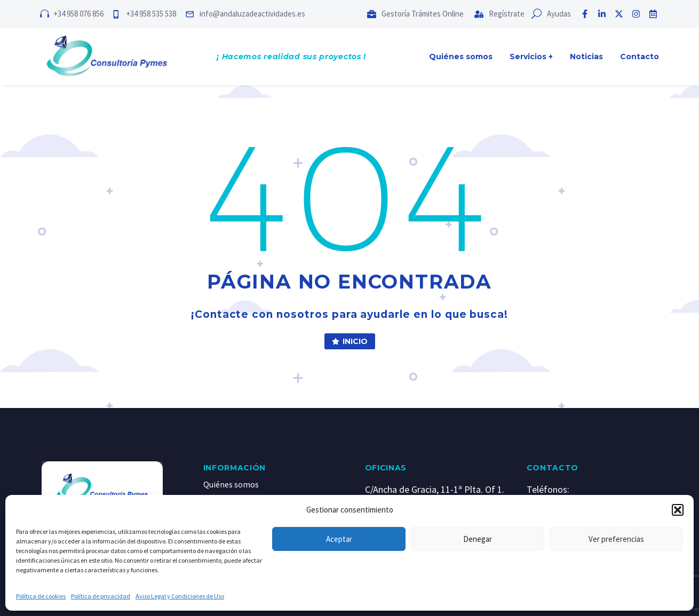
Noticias (586, 57)
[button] (678, 510)
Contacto (640, 57)
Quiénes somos (461, 57)
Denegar (478, 539)
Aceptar (339, 539)
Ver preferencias (616, 539)
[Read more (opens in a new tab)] (276, 14)
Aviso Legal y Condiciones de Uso (180, 596)
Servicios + (531, 57)
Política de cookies (41, 596)
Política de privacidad (101, 596)
